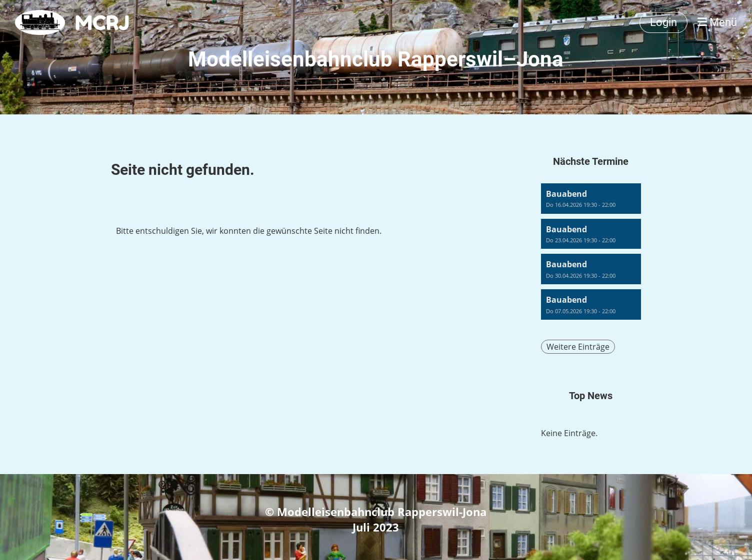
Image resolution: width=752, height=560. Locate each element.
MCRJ (102, 22)
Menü (717, 22)
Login (663, 22)
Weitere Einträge (578, 347)
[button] (591, 199)
